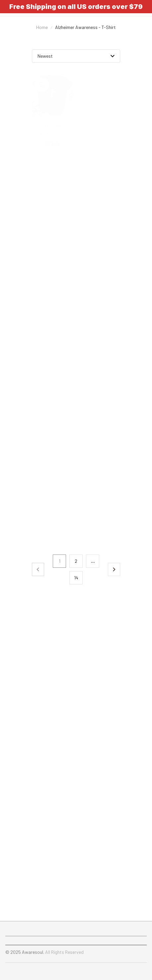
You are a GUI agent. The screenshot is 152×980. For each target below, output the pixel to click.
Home (42, 32)
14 (76, 578)
